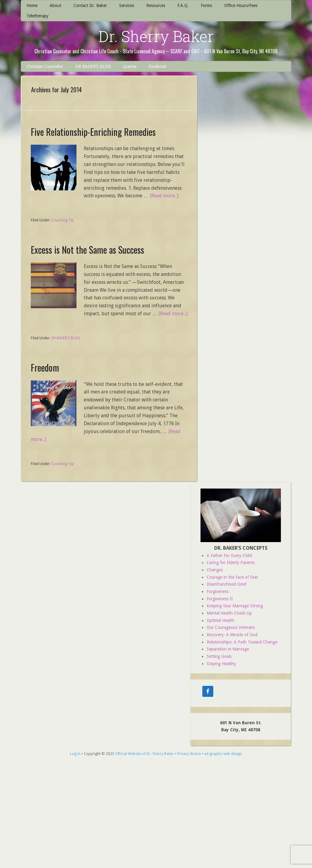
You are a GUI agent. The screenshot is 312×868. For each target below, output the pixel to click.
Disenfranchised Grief (227, 584)
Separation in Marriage (228, 649)
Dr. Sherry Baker (156, 36)
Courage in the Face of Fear (232, 577)
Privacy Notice (189, 754)
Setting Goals (219, 656)
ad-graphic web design (223, 754)
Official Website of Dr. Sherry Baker (144, 754)
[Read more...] (164, 196)
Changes (215, 570)
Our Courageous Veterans (231, 627)
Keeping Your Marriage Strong (235, 606)
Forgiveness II (220, 599)
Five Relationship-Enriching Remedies (93, 132)
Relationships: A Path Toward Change (242, 642)
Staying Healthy (221, 664)
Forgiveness (218, 591)
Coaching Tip (62, 220)
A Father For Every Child (229, 556)
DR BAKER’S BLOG (66, 338)
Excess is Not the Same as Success (87, 250)
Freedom (45, 367)
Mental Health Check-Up (229, 613)
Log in (75, 754)
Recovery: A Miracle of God (232, 635)
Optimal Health (220, 620)
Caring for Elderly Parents (231, 563)
